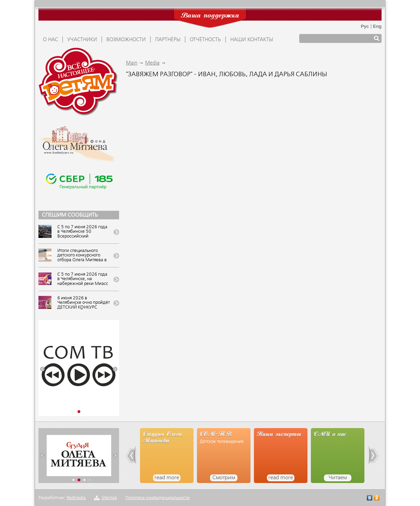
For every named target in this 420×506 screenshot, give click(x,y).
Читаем (338, 478)
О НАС (50, 40)
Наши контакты (252, 40)
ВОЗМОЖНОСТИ (126, 40)
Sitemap (109, 498)
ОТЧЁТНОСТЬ (205, 40)
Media (152, 63)
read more (167, 478)
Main (132, 63)
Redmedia (76, 498)
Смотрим (224, 478)
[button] (42, 369)
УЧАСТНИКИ (82, 40)
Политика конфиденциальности (157, 498)
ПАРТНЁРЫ (168, 40)
